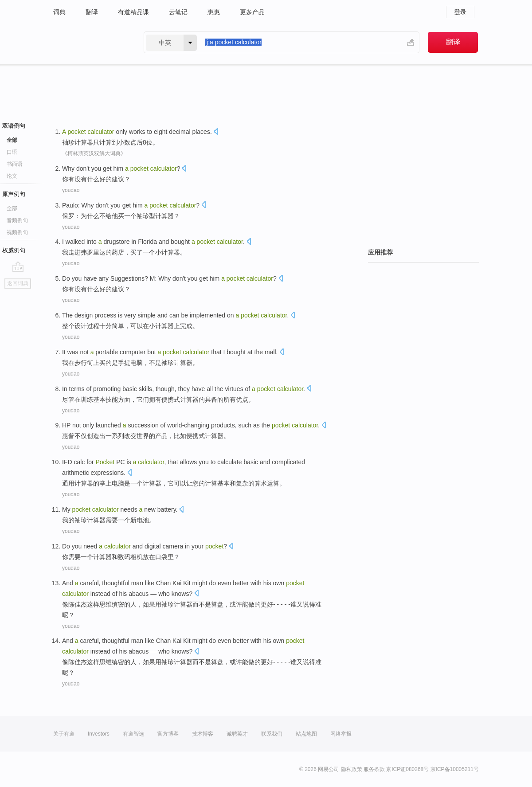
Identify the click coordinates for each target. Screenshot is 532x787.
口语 (12, 152)
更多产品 (252, 12)
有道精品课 (133, 12)
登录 (460, 12)
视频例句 (17, 232)
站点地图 (306, 734)
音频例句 (17, 220)
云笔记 (178, 12)
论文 (12, 176)
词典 (59, 12)
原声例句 (14, 194)
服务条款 (374, 769)
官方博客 (168, 734)
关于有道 (64, 734)
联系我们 (272, 734)
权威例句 (14, 250)
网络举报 (341, 734)
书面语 (15, 164)
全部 (12, 140)
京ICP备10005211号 (455, 769)
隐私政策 (352, 769)
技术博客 (203, 734)
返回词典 (18, 283)
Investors (99, 734)
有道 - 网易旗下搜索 (90, 42)
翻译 (92, 12)
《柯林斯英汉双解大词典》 (94, 153)
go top (18, 266)
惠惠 (214, 12)
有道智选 (133, 734)
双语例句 (14, 126)
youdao (71, 190)
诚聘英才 (237, 734)
